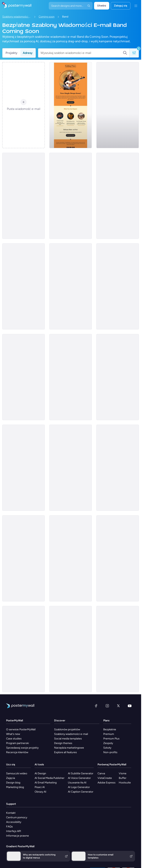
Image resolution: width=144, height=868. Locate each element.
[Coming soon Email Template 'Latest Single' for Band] (24, 196)
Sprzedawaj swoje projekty (22, 748)
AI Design (40, 773)
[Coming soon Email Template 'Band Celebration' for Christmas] (71, 558)
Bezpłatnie (110, 729)
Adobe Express (107, 783)
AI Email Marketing (46, 783)
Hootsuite (125, 783)
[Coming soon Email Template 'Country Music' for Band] (71, 105)
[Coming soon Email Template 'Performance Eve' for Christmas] (71, 649)
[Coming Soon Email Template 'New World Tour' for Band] (24, 558)
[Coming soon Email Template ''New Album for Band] (71, 196)
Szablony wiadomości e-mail (17, 17)
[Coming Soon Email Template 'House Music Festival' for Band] (118, 377)
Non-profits (110, 752)
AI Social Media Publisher (50, 778)
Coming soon (47, 17)
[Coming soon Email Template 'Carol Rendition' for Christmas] (118, 649)
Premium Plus (111, 739)
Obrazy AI (40, 792)
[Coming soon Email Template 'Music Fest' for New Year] (24, 286)
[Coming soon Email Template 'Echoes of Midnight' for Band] (71, 286)
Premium (109, 734)
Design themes (63, 743)
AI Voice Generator (79, 778)
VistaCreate (105, 778)
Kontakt (11, 813)
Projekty (11, 53)
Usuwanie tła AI (77, 783)
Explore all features (65, 752)
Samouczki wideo (17, 773)
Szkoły (107, 748)
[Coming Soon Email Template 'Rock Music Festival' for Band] (118, 468)
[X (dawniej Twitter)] (118, 706)
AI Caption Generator (81, 792)
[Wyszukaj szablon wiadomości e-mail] (82, 53)
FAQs (9, 827)
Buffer (123, 778)
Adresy (28, 53)
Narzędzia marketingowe (69, 748)
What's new (13, 734)
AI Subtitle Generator (81, 773)
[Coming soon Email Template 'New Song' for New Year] (118, 105)
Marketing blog (15, 787)
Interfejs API (14, 831)
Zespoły (108, 743)
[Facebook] (96, 706)
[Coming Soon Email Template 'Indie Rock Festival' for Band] (71, 377)
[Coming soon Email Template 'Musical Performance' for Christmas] (24, 649)
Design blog (13, 783)
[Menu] (136, 6)
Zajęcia (11, 778)
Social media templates (68, 739)
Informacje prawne (17, 836)
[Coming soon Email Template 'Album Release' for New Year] (118, 196)
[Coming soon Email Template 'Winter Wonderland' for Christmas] (118, 558)
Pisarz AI (40, 787)
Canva (101, 773)
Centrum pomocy (17, 817)
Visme (123, 773)
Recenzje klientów (17, 752)
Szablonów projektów (67, 729)
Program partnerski (17, 743)
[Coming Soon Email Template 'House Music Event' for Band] (24, 377)
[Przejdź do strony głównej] (16, 6)
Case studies (14, 739)
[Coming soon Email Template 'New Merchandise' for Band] (24, 468)
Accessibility (14, 822)
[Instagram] (107, 706)
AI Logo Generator (79, 787)
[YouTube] (130, 706)
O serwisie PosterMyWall (21, 729)
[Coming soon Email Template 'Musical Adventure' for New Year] (118, 286)
